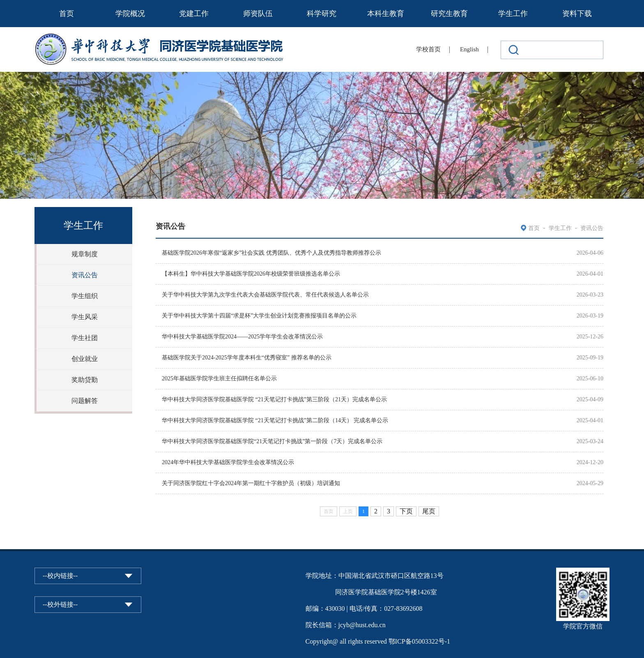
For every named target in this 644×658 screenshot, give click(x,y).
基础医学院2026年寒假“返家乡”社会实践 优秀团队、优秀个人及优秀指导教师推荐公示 (271, 253)
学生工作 (513, 14)
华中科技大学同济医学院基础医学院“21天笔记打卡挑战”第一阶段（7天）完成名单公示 (272, 441)
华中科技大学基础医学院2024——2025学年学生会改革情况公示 (242, 337)
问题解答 (85, 401)
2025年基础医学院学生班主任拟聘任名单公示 (219, 378)
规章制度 (85, 254)
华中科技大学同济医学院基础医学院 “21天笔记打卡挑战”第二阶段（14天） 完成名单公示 (275, 420)
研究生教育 (449, 14)
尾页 (429, 511)
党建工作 (194, 14)
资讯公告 (85, 275)
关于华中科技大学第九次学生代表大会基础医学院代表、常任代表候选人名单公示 (265, 295)
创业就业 (85, 359)
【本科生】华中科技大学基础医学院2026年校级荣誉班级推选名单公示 (251, 274)
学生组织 (85, 296)
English (469, 49)
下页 (406, 511)
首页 (67, 14)
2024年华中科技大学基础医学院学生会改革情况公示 (228, 462)
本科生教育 (386, 14)
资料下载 (577, 14)
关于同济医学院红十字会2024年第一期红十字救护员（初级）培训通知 (251, 483)
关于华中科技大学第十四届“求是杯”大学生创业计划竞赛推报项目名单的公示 (259, 316)
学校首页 (428, 49)
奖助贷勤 (85, 380)
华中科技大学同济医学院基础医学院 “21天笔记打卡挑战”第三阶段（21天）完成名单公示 (274, 399)
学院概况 (130, 14)
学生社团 (85, 338)
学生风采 (85, 317)
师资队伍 (258, 14)
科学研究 (322, 14)
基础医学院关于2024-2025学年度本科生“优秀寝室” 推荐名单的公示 (247, 358)
